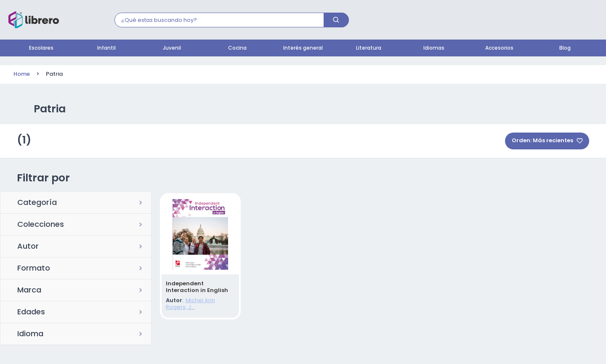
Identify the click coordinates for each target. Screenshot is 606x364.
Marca (29, 291)
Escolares (41, 48)
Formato (34, 269)
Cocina (237, 48)
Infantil (106, 48)
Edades (31, 313)
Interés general (303, 48)
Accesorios (499, 48)
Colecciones (41, 225)
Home (22, 74)
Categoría (37, 203)
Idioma (30, 335)
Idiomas (434, 48)
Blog (565, 48)
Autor (28, 247)
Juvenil (172, 48)
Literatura (369, 48)
